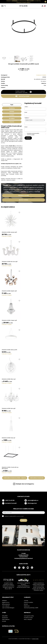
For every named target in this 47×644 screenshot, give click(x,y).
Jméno (26, 107)
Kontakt (4, 621)
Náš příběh (5, 616)
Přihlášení (4, 601)
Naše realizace (6, 619)
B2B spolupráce (6, 604)
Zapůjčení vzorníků (24, 195)
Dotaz (26, 127)
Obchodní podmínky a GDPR (31, 608)
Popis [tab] (12, 105)
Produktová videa (28, 618)
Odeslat (28, 138)
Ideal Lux (44, 83)
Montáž (26, 604)
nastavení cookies (35, 639)
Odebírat (23, 520)
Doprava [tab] (12, 122)
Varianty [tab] (12, 112)
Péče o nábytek (28, 619)
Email (26, 112)
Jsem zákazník (6, 606)
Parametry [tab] (12, 108)
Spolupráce (5, 618)
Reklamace (27, 606)
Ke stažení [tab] (12, 118)
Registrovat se (6, 602)
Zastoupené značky (29, 616)
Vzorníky (26, 601)
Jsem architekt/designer (8, 608)
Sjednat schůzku (24, 200)
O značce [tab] (12, 115)
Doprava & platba (28, 602)
